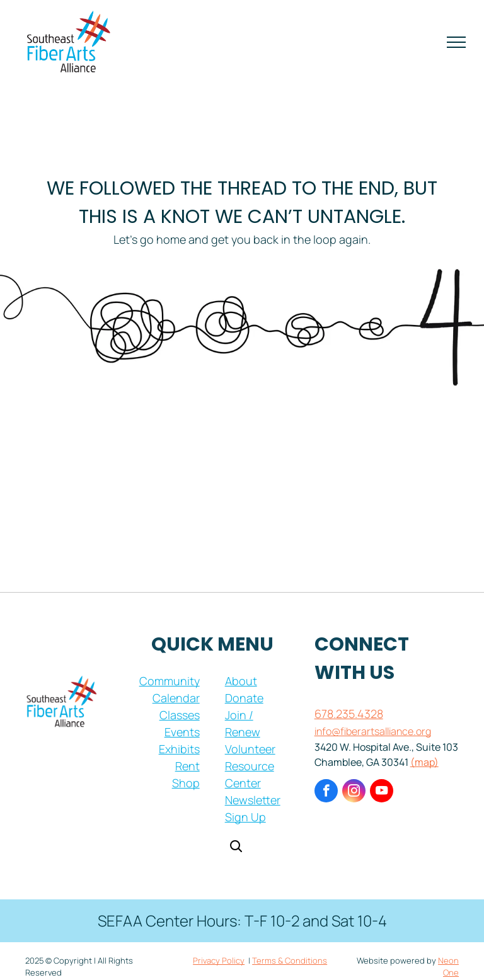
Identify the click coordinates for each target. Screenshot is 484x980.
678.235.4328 (349, 714)
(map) (424, 762)
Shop (186, 783)
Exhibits (179, 749)
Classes (180, 715)
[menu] (456, 42)
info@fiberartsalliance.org (373, 731)
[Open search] (236, 847)
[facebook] (326, 792)
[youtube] (382, 792)
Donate (244, 698)
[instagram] (354, 792)
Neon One (448, 967)
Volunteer (250, 749)
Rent (187, 766)
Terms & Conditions (290, 960)
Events (182, 732)
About (241, 681)
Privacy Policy (219, 960)
